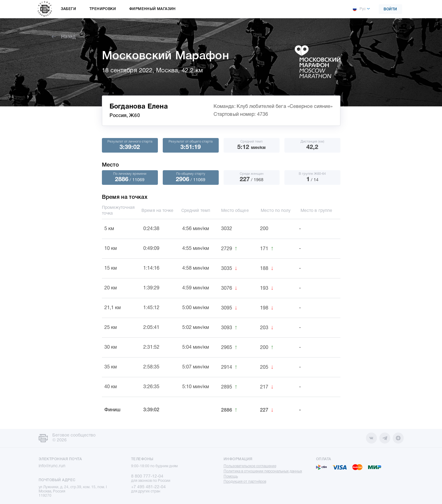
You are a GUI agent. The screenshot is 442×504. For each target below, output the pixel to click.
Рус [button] (359, 9)
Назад (64, 37)
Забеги (68, 9)
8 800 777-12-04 (147, 476)
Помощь (231, 476)
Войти (390, 9)
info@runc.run (52, 466)
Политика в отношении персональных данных (263, 471)
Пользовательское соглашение (250, 466)
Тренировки (103, 9)
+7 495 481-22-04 (148, 487)
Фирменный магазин (153, 9)
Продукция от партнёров (245, 482)
